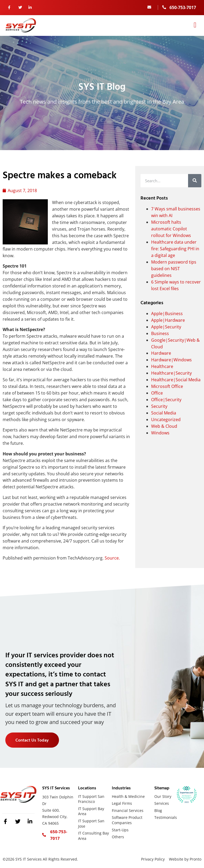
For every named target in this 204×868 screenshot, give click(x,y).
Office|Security (166, 400)
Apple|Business (167, 314)
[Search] (195, 181)
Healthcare (162, 366)
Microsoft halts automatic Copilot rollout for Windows (171, 229)
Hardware (161, 353)
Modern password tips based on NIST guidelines (174, 269)
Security (159, 406)
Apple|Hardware (168, 320)
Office (157, 393)
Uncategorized (166, 420)
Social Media (164, 413)
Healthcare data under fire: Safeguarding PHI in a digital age (175, 249)
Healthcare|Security (171, 373)
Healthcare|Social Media (176, 380)
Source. (112, 558)
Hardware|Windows (171, 360)
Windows (160, 433)
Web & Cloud (164, 426)
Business (160, 333)
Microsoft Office (167, 386)
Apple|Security (166, 327)
